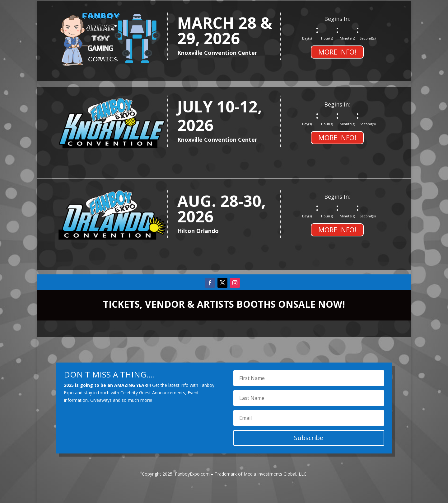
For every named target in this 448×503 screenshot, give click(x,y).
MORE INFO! (337, 52)
